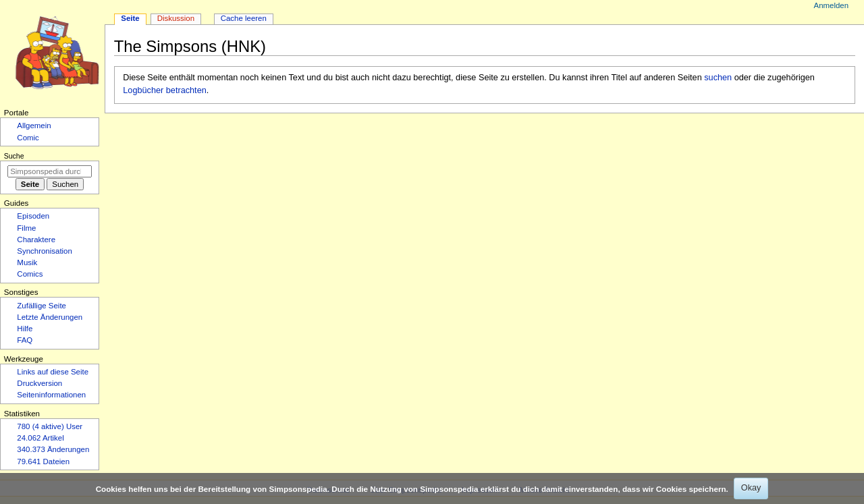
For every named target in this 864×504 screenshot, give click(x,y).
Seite (130, 18)
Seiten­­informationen (51, 395)
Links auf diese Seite (53, 372)
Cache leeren (244, 18)
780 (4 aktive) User (50, 426)
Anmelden (832, 5)
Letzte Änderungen (50, 317)
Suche (14, 156)
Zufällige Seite (42, 306)
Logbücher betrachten (164, 90)
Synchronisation (45, 251)
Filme (26, 228)
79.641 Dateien (43, 461)
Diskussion (176, 18)
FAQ (25, 340)
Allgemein (34, 125)
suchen (718, 78)
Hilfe (25, 329)
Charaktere (36, 240)
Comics (30, 274)
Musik (27, 262)
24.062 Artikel (40, 438)
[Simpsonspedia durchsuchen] (50, 171)
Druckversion (39, 383)
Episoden (33, 216)
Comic (28, 138)
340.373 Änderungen (53, 449)
